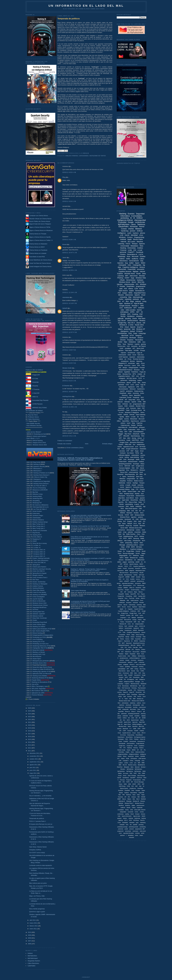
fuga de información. (127, 816)
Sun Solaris (130, 453)
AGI (129, 718)
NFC (120, 436)
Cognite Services (139, 609)
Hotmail (132, 415)
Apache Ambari (135, 720)
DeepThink (121, 637)
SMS (142, 306)
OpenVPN (133, 594)
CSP (120, 731)
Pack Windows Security (34, 425)
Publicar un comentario (65, 441)
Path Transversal (126, 688)
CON (136, 289)
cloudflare (128, 348)
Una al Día (35, 684)
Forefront (130, 481)
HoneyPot (138, 568)
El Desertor (66, 386)
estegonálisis (123, 812)
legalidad (127, 372)
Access (124, 607)
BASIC (141, 564)
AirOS (128, 720)
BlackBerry (123, 549)
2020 (30, 725)
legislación (131, 387)
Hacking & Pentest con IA (41, 473)
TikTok (137, 453)
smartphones (128, 630)
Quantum (132, 357)
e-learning (141, 662)
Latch (129, 233)
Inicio (87, 444)
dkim (129, 438)
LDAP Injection (123, 357)
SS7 (122, 652)
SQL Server (122, 321)
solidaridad (125, 716)
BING (131, 293)
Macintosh (129, 643)
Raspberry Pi (37, 539)
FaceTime (121, 590)
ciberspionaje (130, 530)
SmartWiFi (121, 410)
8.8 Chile (32, 379)
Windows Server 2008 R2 (138, 701)
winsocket (132, 837)
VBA (139, 797)
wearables (137, 716)
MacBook (142, 500)
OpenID (119, 778)
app (142, 453)
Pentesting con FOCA (39, 637)
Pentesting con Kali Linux (40, 644)
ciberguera (141, 660)
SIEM (130, 784)
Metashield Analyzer (124, 645)
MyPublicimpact (33, 958)
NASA (144, 771)
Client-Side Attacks (38, 590)
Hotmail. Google (121, 750)
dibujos (125, 368)
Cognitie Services (127, 733)
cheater (127, 660)
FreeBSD (126, 741)
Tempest (142, 483)
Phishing (120, 278)
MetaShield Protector (126, 370)
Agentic (134, 402)
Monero (141, 592)
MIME (143, 763)
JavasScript (131, 756)
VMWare (134, 656)
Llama (134, 365)
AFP (128, 669)
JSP (125, 592)
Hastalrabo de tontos (98, 156)
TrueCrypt (132, 598)
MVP (143, 491)
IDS (136, 511)
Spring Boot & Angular (39, 573)
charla (144, 383)
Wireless (142, 321)
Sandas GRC (142, 596)
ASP (121, 564)
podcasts (136, 299)
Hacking (123, 214)
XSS (125, 289)
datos (130, 393)
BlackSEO (137, 395)
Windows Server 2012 (39, 663)
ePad (131, 810)
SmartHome (131, 353)
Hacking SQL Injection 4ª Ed (41, 671)
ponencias (121, 829)
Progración (129, 780)
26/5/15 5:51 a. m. (69, 436)
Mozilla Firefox (140, 406)
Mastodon (129, 513)
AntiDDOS (138, 506)
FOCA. (131, 739)
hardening (125, 231)
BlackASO (141, 630)
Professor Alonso (33, 417)
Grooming (131, 568)
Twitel (128, 410)
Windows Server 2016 (40, 445)
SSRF (135, 596)
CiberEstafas (37, 518)
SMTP (130, 538)
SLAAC (138, 553)
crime (129, 624)
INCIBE (121, 679)
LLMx (120, 761)
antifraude (122, 603)
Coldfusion (133, 611)
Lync (135, 763)
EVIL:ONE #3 (38, 537)
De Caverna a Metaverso (40, 505)
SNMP (133, 577)
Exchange (139, 637)
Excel (134, 355)
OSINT (35, 541)
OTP (128, 451)
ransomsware (128, 628)
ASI (121, 720)
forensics (133, 408)
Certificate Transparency (133, 632)
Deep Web (132, 400)
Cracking (135, 314)
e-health (128, 485)
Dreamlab (32, 382)
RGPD (128, 782)
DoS (133, 511)
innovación (141, 269)
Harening (136, 748)
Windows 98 (136, 801)
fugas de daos (137, 816)
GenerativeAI (134, 261)
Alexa (131, 395)
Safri (140, 786)
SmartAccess (133, 788)
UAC (128, 346)
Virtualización (137, 541)
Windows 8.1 (134, 470)
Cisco (139, 534)
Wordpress (131, 316)
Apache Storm (127, 722)
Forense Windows (37, 695)
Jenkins (137, 756)
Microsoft (135, 256)
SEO (142, 397)
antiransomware (133, 462)
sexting (127, 457)
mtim (127, 825)
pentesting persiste (134, 827)
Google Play (122, 323)
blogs (132, 301)
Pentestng (134, 688)
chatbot (140, 374)
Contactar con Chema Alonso (39, 216)
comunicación (123, 662)
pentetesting (143, 827)
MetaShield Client (140, 571)
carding (141, 558)
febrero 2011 (34, 926)
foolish (120, 447)
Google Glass (133, 613)
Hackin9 (122, 615)
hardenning (137, 818)
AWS (127, 506)
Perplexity (136, 397)
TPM (123, 795)
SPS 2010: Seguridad (39, 689)
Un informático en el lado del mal (86, 6)
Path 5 (143, 430)
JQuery (125, 756)
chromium (133, 660)
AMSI (132, 669)
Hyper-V (120, 641)
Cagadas (130, 609)
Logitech (121, 763)
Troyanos (130, 340)
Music (124, 524)
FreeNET (130, 675)
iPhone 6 (132, 665)
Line (143, 682)
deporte (136, 543)
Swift (125, 697)
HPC (121, 748)
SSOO (128, 694)
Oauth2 (121, 444)
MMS (120, 765)
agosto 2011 (34, 765)
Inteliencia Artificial (140, 752)
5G (145, 562)
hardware (140, 280)
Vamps (138, 598)
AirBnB (135, 630)
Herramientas (131, 280)
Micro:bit (133, 645)
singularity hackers (124, 376)
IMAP (142, 677)
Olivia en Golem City (41, 477)
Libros (133, 224)
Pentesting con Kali (40, 434)
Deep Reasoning (130, 474)
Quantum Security (39, 466)
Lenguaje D (126, 761)
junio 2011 (33, 770)
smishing (137, 833)
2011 (30, 751)
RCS (135, 690)
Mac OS (125, 765)
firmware (137, 814)
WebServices (141, 656)
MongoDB (121, 594)
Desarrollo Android (38, 650)
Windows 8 (123, 325)
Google (131, 222)
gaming (143, 344)
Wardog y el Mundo (39, 652)
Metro (132, 767)
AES (144, 605)
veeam (141, 835)
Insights (127, 752)
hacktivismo (141, 389)
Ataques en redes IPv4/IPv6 (41, 669)
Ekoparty (32, 386)
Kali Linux (141, 355)
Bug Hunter (37, 462)
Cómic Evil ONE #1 (39, 571)
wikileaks (127, 402)
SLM (142, 494)
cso (135, 560)
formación (134, 227)
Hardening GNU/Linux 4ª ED (42, 646)
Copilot (119, 568)
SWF (136, 786)
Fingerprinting (139, 237)
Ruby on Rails (133, 502)
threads (131, 716)
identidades (125, 823)
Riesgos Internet (38, 575)
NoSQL (136, 575)
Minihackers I (37, 471)
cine (137, 376)
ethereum (133, 389)
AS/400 (144, 718)
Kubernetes (36, 513)
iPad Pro (142, 820)
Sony (126, 598)
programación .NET (139, 404)
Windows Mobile (140, 515)
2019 (30, 728)
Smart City (129, 526)
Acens (129, 607)
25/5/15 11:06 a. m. (70, 407)
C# (125, 609)
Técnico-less (121, 346)
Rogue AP (121, 577)
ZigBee (133, 805)
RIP (132, 782)
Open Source (123, 291)
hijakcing (121, 820)
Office (119, 344)
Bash (120, 585)
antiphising (133, 703)
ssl (125, 359)
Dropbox (130, 521)
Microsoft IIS (128, 620)
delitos (119, 562)
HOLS (144, 639)
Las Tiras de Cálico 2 (40, 509)
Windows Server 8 (139, 803)
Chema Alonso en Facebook (38, 250)
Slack (138, 654)
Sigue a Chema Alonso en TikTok (40, 227)
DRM (131, 673)
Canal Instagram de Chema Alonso (40, 267)
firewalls (142, 603)
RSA (143, 436)
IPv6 (119, 293)
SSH (126, 432)
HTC (124, 748)
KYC (118, 759)
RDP (132, 451)
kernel (121, 457)
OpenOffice (126, 421)
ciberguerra (125, 331)
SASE (125, 784)
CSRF (120, 460)
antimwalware (125, 703)
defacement (141, 560)
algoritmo (134, 517)
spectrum (122, 835)
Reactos (138, 650)
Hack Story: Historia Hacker (38, 847)
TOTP (140, 378)
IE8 (133, 615)
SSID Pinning (122, 786)
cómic (137, 385)
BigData (136, 271)
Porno (120, 553)
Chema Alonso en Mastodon (36, 244)
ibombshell (128, 519)
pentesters (129, 391)
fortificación (128, 308)
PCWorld (139, 331)
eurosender (130, 812)
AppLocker (135, 722)
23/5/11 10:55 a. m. (70, 270)
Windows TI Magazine (132, 412)
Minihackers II (38, 469)
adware (120, 372)
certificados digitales (124, 455)
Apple (129, 239)
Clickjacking (122, 511)
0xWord (30, 953)
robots (121, 359)
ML (144, 410)
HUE (130, 677)
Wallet (127, 558)
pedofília (135, 825)
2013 (30, 745)
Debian (133, 425)
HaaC (140, 521)
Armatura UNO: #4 (39, 550)
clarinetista (66, 297)
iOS (135, 250)
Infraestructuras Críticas (40, 605)
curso (132, 385)
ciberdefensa (129, 560)
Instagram (122, 378)
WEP (134, 699)
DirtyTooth (136, 434)
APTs (119, 607)
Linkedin (132, 406)
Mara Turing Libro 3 (39, 524)
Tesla (143, 577)
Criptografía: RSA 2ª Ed (40, 648)
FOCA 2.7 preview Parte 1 (37, 821)
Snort (133, 790)
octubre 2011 (34, 759)
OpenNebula (126, 778)
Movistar (142, 276)
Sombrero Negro (38, 516)
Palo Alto (135, 647)
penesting (141, 825)
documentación (123, 389)
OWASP (130, 524)
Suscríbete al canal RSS (37, 257)
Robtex (143, 650)
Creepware (122, 635)
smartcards (134, 667)
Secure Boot (136, 652)
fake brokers (133, 709)
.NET (138, 312)
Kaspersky (142, 641)
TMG (119, 795)
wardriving (131, 562)
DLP (124, 521)
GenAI (127, 235)
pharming (143, 714)
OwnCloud (139, 778)
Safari (140, 502)
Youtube (122, 286)
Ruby (121, 432)
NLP (144, 686)
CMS (140, 509)
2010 (30, 932)
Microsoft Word (134, 573)
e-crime (131, 325)
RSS (143, 400)
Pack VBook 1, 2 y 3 (33, 438)
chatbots (141, 462)
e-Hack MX (33, 393)
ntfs (131, 825)
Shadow (121, 654)
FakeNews (135, 372)
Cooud (134, 733)
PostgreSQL (121, 596)
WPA (143, 622)
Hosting (128, 615)
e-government (142, 707)
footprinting (132, 380)
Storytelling (36, 501)
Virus (128, 470)
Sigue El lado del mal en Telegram (38, 224)
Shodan (123, 314)
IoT (123, 301)
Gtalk (132, 639)
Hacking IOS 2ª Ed (38, 642)
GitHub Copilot (132, 491)
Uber (129, 656)
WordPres (128, 805)
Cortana (120, 588)
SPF (120, 438)
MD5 (139, 763)
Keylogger (138, 682)
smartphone (125, 361)
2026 (30, 708)
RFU (124, 782)
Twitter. (143, 795)
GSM (126, 406)
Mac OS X (131, 323)
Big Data (35, 492)
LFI (144, 511)
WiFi (127, 276)
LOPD (134, 383)
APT (134, 348)
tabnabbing (131, 835)
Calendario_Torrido (125, 397)
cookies (138, 530)
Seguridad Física (140, 293)
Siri (130, 404)
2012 (30, 748)
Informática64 (133, 427)
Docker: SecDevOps (39, 582)
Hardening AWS (38, 498)
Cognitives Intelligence (137, 549)
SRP (143, 784)
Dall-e (136, 673)
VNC (130, 699)
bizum (144, 703)
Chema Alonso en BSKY (35, 247)
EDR (144, 588)
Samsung (136, 538)
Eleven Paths (138, 239)
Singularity (133, 654)
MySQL (123, 316)
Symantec (130, 697)
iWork (121, 581)
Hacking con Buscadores (40, 682)
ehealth (134, 485)
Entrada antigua (107, 444)
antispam (142, 427)
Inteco (132, 752)
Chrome (123, 340)
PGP (138, 430)
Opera (124, 477)
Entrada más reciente (64, 444)
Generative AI (140, 291)
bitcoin (134, 282)
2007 (30, 941)
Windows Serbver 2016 (125, 701)
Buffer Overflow (131, 534)
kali (144, 323)
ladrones (120, 605)
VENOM (143, 797)
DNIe (123, 449)
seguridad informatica (128, 833)
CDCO (126, 566)
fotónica (121, 626)
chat (127, 408)
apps (138, 363)
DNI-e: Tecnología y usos (40, 686)
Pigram (143, 594)
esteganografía (133, 368)
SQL (139, 622)
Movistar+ (137, 370)
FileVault (136, 739)
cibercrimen (134, 276)
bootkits (132, 579)
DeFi (133, 466)
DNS (119, 301)
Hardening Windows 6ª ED (40, 678)
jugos (137, 823)
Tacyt (124, 344)
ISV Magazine (131, 679)
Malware (139, 229)
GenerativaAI (122, 744)
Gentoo (127, 639)
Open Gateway (141, 415)
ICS (144, 521)
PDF (139, 365)
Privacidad (122, 222)
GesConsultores (131, 744)
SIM (137, 468)
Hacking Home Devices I (41, 484)
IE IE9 (142, 289)
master (120, 532)
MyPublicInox (130, 771)
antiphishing (141, 444)
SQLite (142, 468)
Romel (64, 244)
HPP (144, 613)
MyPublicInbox (32, 956)
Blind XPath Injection (131, 509)
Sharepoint (122, 496)
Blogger (121, 434)
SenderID (121, 526)
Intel (139, 491)
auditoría (135, 259)
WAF (132, 515)
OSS (139, 773)
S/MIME (127, 577)
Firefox (121, 299)
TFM (135, 697)
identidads (132, 823)
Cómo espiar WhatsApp (78, 591)
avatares (141, 517)
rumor (120, 833)
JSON (137, 615)
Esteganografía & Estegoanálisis (43, 635)
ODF (133, 376)
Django (127, 637)
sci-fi (137, 447)
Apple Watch (142, 607)
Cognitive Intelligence (130, 267)
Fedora (122, 639)
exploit (131, 291)
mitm (129, 265)
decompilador (128, 707)
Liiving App (137, 761)
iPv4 (122, 327)
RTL (133, 650)
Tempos (135, 244)
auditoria (139, 703)
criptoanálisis (135, 455)
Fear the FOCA (33, 415)
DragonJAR (33, 375)
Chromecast (126, 673)
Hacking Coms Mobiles (40, 676)
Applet (121, 609)
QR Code (142, 575)
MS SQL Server (132, 378)
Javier (64, 258)
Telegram (138, 336)
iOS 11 (126, 820)
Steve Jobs (139, 477)
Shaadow (143, 652)
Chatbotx (142, 731)
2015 (30, 739)
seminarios (138, 583)
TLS (130, 556)
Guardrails (138, 639)
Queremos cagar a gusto (37, 912)
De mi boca (123, 735)
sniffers (120, 430)
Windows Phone (125, 517)
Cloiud (119, 733)
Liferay (132, 761)
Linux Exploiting (37, 639)
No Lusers (131, 242)
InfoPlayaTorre (67, 396)
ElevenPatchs (129, 737)
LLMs (130, 250)
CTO (134, 585)
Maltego (134, 618)
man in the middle (141, 665)
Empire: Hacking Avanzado (41, 558)
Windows (122, 237)
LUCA (141, 254)
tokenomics (129, 295)
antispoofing (129, 543)
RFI (144, 524)
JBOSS (136, 641)
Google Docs (122, 746)
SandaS (138, 577)
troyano (120, 406)
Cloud (127, 327)
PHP (141, 314)
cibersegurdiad (136, 705)
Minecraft (137, 767)
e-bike (136, 662)
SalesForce (128, 652)
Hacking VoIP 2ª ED (39, 654)
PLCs (135, 524)
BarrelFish (135, 726)
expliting (127, 814)
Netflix (138, 460)
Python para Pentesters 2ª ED (42, 629)
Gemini (139, 310)
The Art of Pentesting (39, 488)
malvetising (143, 823)
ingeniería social (128, 447)
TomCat (139, 697)
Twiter (138, 795)
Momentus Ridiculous (137, 442)
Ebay (144, 673)
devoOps (135, 707)
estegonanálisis (139, 624)
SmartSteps (134, 694)
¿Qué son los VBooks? (34, 432)
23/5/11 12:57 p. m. (70, 332)
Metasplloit (127, 767)
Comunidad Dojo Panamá (37, 400)
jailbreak (121, 318)
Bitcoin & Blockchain (39, 601)
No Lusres (126, 773)
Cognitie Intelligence (123, 611)
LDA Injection (134, 759)
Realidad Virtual (129, 494)
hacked (132, 331)
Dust (138, 400)
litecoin (125, 605)
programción (120, 831)
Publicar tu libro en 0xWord (34, 370)
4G (133, 519)
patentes (130, 532)
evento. (137, 812)
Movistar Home (130, 274)
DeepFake (138, 588)
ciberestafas (141, 357)
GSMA (124, 491)
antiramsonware (140, 805)
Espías (133, 637)
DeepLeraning (131, 735)
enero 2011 (33, 929)
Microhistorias (37, 656)
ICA (121, 538)
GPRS (132, 312)
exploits (137, 344)
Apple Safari (125, 500)
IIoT (138, 750)
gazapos (119, 818)
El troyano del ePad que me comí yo (41, 824)
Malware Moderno (38, 520)
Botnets (132, 361)
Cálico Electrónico (34, 419)
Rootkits (136, 513)
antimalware (124, 312)
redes (128, 259)
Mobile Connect (139, 481)
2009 (30, 935)
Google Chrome (125, 306)
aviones (122, 660)
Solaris (143, 790)
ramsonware (128, 831)
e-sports (137, 504)
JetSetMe (143, 756)
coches (122, 485)
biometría (134, 346)
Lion (120, 524)
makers (140, 380)
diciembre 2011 (35, 753)
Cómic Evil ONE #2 (39, 562)
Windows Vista (141, 278)
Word (119, 703)
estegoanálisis (131, 479)
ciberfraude (128, 705)
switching (139, 605)
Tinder (142, 556)
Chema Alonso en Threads (36, 234)
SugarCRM (141, 793)
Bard (139, 408)
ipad (121, 289)
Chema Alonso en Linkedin (36, 253)
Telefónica (141, 224)
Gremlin (138, 551)
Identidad (134, 235)
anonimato (131, 363)
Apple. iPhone (127, 724)
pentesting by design (122, 827)
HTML (140, 402)
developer (133, 338)
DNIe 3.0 (132, 588)
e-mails (133, 417)
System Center (122, 656)
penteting (127, 667)
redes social (143, 831)
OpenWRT (133, 778)
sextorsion (121, 506)
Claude (142, 376)
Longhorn (127, 684)
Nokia (119, 688)
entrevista (140, 485)
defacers (130, 662)
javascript (127, 329)
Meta (141, 474)
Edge (133, 489)
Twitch (126, 699)
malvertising (132, 605)
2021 (30, 722)
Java (144, 342)
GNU (135, 521)
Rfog (64, 177)
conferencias (140, 222)
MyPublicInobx (134, 686)
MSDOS (123, 513)
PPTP (125, 538)
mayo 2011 (33, 773)
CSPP (142, 440)
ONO (131, 773)
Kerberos (130, 592)
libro (127, 301)
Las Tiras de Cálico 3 (40, 486)
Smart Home (123, 462)
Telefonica (136, 556)
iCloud (143, 579)
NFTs (134, 374)
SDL (144, 692)
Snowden (138, 790)
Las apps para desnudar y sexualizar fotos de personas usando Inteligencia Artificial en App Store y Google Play (91, 516)
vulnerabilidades (138, 432)
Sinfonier (125, 404)
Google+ (127, 590)
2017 (30, 734)
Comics (130, 237)
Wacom (124, 799)
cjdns (143, 705)
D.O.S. (121, 466)
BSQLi (143, 464)
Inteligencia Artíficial (123, 754)
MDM (126, 571)
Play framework (142, 688)
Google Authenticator (132, 449)
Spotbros (127, 793)
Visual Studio (130, 496)
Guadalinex (141, 746)
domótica (120, 519)
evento (122, 487)
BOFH (133, 547)
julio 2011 (33, 767)
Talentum (130, 344)
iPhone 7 (134, 712)
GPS (129, 314)
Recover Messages (129, 553)
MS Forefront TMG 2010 (39, 691)
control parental (133, 472)
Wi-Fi (143, 541)
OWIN (143, 773)
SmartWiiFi (127, 790)
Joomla (126, 419)
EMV (139, 611)
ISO (141, 750)
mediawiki (122, 825)
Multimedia (122, 483)
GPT (135, 308)
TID (143, 370)
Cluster (35, 620)
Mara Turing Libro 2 (39, 526)
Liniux (143, 761)
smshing (141, 667)
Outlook (129, 483)
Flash (125, 675)
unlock (137, 835)
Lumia (131, 763)
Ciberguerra (37, 479)
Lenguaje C (123, 618)
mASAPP (127, 581)
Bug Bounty (36, 533)
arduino (123, 423)
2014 (30, 742)
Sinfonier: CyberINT (39, 614)
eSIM (120, 709)
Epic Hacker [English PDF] (41, 631)
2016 (30, 737)
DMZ (128, 511)
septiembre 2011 (35, 762)
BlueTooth (125, 336)
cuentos (143, 455)
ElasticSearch (121, 737)
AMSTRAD (135, 440)
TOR (143, 365)
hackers (136, 233)
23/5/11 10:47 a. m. (70, 253)
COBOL (142, 671)
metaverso (132, 342)
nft (144, 374)
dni (133, 624)
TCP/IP (127, 515)
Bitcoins (121, 295)
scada (128, 440)
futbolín (143, 816)
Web (134, 799)
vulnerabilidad (122, 669)
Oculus (120, 776)
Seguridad (122, 470)
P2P (143, 408)
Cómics (123, 254)
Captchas (139, 423)
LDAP (121, 348)
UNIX (120, 579)
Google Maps (130, 551)
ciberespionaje (138, 297)
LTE (119, 643)
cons (121, 308)
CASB (135, 729)
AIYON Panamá (34, 404)
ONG (133, 468)
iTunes (119, 823)
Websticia (122, 479)
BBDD (144, 583)
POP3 (130, 647)
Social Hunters (37, 511)
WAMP (119, 799)
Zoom (142, 600)
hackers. (125, 818)
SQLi (119, 404)
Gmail (142, 299)
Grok (140, 613)
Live (129, 618)
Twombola (120, 797)
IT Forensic (33, 389)
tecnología (136, 464)
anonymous (122, 530)
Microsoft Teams (124, 573)
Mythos (139, 645)
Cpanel (143, 632)
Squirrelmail (141, 694)
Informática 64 (123, 427)
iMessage (122, 545)
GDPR (143, 434)
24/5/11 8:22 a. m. (69, 381)
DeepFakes (131, 286)
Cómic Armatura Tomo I (40, 577)
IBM (144, 402)
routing (121, 630)
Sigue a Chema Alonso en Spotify (40, 237)
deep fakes (122, 498)
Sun (134, 444)
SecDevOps (131, 477)
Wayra (120, 329)
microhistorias (122, 333)
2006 (30, 944)
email (143, 530)
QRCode (128, 650)
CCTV (120, 632)
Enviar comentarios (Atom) (75, 448)
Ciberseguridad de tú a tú (40, 507)
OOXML (136, 350)
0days (123, 547)
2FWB (128, 547)
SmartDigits (140, 788)
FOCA (128, 244)
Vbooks (121, 504)
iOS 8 (130, 820)
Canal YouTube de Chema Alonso (40, 263)
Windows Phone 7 (129, 803)
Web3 (143, 263)
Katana (123, 759)
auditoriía (123, 808)
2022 (30, 719)
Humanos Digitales (125, 468)
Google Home (140, 466)
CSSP (124, 731)
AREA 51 (32, 397)
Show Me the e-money (40, 543)
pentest (133, 231)
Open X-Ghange (132, 776)
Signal (127, 654)
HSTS (136, 536)
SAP (118, 652)
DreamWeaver (139, 735)
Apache (137, 295)
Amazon (140, 338)
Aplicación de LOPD (38, 693)
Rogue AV (125, 692)
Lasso (141, 615)
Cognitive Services (125, 271)
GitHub (126, 415)
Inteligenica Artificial (134, 754)
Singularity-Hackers (34, 961)
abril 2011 (33, 920)
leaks (137, 498)
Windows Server (125, 282)
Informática (121, 752)
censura (121, 560)
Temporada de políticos (37, 818)
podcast (138, 301)
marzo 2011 (34, 923)
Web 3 (138, 799)
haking (143, 709)
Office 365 (128, 444)
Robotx (121, 784)
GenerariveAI (133, 741)
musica (122, 667)
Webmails (121, 408)
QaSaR (65, 308)
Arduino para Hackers (39, 567)
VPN (138, 387)
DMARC (126, 588)
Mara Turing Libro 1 (39, 528)
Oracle (135, 318)
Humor (142, 227)
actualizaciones (124, 658)
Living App (142, 333)
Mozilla (121, 575)
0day (133, 423)
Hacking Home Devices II (41, 475)
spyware (142, 498)
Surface (120, 697)
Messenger (131, 460)
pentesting (125, 218)
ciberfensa (122, 705)
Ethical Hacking (38, 441)
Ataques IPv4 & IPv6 (39, 443)
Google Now (130, 746)
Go (124, 551)
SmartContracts (133, 321)
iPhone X (139, 712)
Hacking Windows (38, 588)
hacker (120, 415)
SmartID (136, 526)
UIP (125, 797)
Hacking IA (37, 464)
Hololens (141, 748)
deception (129, 603)
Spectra (142, 244)
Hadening (129, 748)
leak (133, 329)
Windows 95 (123, 624)
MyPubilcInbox (128, 575)
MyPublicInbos (138, 769)
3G (138, 417)
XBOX (127, 417)
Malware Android (38, 616)
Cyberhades (31, 966)
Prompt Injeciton (137, 780)
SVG (133, 786)
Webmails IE (122, 801)
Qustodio (130, 690)
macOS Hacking (38, 599)
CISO (142, 457)
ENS (125, 430)
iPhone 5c (127, 712)
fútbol (141, 543)
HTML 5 (143, 590)
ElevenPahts (134, 500)
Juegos (125, 293)
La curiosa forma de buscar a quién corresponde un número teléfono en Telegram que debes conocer (90, 548)
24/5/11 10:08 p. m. (70, 392)
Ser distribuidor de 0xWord (34, 411)
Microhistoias (125, 686)
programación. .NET (140, 829)
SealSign (135, 483)
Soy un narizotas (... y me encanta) (40, 796)
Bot (124, 534)
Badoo (129, 726)
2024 (30, 714)
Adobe (132, 506)
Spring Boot (36, 565)
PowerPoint (121, 650)
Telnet (134, 795)
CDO (127, 385)
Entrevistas (132, 248)
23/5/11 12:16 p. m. (70, 303)
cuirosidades (121, 810)
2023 (30, 717)
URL (129, 797)
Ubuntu (139, 323)
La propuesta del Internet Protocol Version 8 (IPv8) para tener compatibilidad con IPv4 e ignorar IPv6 (90, 602)
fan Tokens (142, 346)
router (142, 628)
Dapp (133, 635)
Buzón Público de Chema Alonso (40, 221)
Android (123, 239)
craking (134, 808)
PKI (126, 502)
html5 (142, 504)
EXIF (140, 673)
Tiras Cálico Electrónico (41, 560)
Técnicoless (139, 340)
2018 (30, 731)
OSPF (135, 773)
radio (139, 342)
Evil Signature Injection (140, 737)
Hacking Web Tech (38, 612)
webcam (120, 402)
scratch (142, 545)
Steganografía (123, 556)
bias (125, 438)
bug (126, 263)
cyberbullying (129, 504)
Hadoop (142, 536)
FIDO (127, 739)
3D (137, 479)
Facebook (140, 252)
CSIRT (144, 729)
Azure (143, 363)
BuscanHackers (127, 585)
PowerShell (132, 269)
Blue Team (128, 434)
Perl (138, 594)
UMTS (121, 558)
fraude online (139, 325)
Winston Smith (67, 368)
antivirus (143, 421)
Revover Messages (139, 782)
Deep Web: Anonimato (40, 618)
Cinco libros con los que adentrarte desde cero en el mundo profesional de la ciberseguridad (90, 538)
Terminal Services (138, 359)
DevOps (140, 425)
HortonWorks (136, 677)
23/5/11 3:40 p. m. (69, 350)
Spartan (121, 793)
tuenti (129, 423)
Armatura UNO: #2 (39, 554)
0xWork (119, 718)
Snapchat (121, 598)
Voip (142, 387)
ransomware (121, 383)
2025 (30, 711)
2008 (30, 938)
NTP (143, 645)
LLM (122, 235)
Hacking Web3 (37, 496)
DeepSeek (123, 393)
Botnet (129, 383)
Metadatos (134, 246)
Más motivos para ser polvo (38, 883)
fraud (139, 709)
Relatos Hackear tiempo (40, 522)
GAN (125, 460)
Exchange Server (136, 410)
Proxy (129, 359)
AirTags (136, 669)
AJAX (133, 718)
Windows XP (141, 329)
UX (124, 579)
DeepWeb (123, 481)
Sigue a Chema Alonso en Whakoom (41, 230)
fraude (138, 274)
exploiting (128, 299)
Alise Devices (122, 671)
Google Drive (125, 613)
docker (120, 342)
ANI (137, 718)
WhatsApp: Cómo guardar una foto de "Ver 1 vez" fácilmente (90, 526)
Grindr (136, 746)
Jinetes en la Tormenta (40, 531)
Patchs (140, 620)
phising (119, 716)
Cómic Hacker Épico (39, 624)
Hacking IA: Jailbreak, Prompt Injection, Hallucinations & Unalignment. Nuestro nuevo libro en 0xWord (80, 459)
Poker (141, 647)
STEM (128, 786)
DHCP (128, 635)
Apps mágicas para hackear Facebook (83, 612)
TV (144, 502)
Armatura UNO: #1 (39, 556)
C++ (130, 729)
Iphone (143, 233)
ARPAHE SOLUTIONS (36, 408)
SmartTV (140, 327)
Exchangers (121, 739)
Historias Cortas (38, 494)
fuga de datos (139, 303)
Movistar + (135, 306)
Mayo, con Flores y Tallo (37, 896)
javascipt (131, 626)
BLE (119, 449)
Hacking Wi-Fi (37, 535)
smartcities (138, 532)
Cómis (139, 733)
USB (130, 432)
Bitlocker (120, 566)
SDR (135, 622)
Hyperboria (127, 641)
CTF (130, 566)
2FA (137, 284)
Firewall (142, 368)
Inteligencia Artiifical (129, 682)
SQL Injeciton (122, 694)
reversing (136, 393)
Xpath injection (135, 600)
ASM (137, 519)
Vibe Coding (128, 541)
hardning (144, 818)
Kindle (128, 759)
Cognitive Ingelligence (139, 566)
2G (142, 562)
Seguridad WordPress (39, 607)
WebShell (143, 799)
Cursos (124, 229)
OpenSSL (121, 502)
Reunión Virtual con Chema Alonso (40, 219)
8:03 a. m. (86, 153)
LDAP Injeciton (142, 759)
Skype (137, 451)
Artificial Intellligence (137, 724)
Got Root (35, 609)
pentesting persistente (125, 464)
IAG (121, 592)
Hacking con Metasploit (40, 584)
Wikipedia (123, 600)
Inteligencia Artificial (125, 220)
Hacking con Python (39, 627)
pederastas (124, 714)
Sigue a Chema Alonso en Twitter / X (41, 240)
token (129, 355)
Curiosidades (84, 156)
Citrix (130, 333)
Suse (143, 654)
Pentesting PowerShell (40, 622)
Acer (124, 720)
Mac (139, 383)
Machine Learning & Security (42, 569)
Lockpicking (120, 684)
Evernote (120, 675)
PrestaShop (129, 596)
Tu (122, 699)
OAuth (143, 460)
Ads (119, 500)
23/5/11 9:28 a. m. (69, 240)
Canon (120, 673)
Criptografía (137, 265)
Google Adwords (140, 744)
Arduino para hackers (39, 436)
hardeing (131, 818)
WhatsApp (121, 256)
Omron (125, 776)
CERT (139, 729)
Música (142, 267)
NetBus (120, 773)
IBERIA (134, 750)
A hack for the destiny (39, 592)
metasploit (122, 265)
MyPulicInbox (138, 771)
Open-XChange (141, 776)
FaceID (125, 568)
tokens (131, 289)
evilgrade (126, 665)
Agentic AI (129, 487)
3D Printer (142, 447)
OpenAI (133, 327)
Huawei (129, 750)
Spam (137, 263)
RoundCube (139, 692)
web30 (138, 562)
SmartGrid (121, 790)
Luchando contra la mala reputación (41, 865)
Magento (132, 571)
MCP (123, 643)
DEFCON (127, 466)
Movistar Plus (127, 374)
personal (123, 252)
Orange (134, 620)
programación (141, 286)
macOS (122, 391)
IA (134, 218)
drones (140, 438)
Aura (129, 256)
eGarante (135, 603)
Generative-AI (132, 254)
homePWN (121, 712)
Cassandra (130, 731)
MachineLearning (135, 684)
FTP (137, 489)
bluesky (128, 808)
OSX (122, 647)
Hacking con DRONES (40, 595)
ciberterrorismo (140, 496)
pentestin (133, 581)
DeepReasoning (128, 536)
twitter (131, 263)
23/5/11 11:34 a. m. (70, 292)
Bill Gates (139, 547)
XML (128, 600)
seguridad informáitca (128, 583)
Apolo (128, 671)
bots (120, 368)
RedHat (137, 494)
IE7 (140, 511)
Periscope (122, 780)
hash (126, 626)
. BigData (143, 716)
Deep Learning (140, 635)
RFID (121, 494)
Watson (129, 799)
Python (122, 259)
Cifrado (122, 280)
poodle (126, 829)
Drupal (120, 551)
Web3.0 (143, 598)
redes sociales (131, 310)
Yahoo (142, 412)
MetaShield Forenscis (139, 643)
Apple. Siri (120, 724)
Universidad (125, 246)
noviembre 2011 (35, 756)
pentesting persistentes (134, 714)
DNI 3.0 (143, 733)
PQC (140, 524)
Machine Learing (132, 765)
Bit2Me (121, 365)
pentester (121, 385)
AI (131, 218)
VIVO (127, 579)
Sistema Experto (124, 788)
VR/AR (121, 400)
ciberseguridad (140, 220)
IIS (142, 312)
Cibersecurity (141, 585)
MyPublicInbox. (121, 771)
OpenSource (135, 421)
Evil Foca (127, 365)
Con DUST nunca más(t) (37, 853)
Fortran (120, 741)
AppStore (135, 607)
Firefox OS (142, 739)
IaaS (137, 679)
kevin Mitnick (130, 498)
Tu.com (121, 412)
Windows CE (140, 699)
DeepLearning (139, 391)
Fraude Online (36, 680)
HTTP (132, 336)
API (126, 400)
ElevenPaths (124, 227)
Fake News (129, 350)
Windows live (134, 558)
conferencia (124, 338)
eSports (120, 665)
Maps (136, 592)
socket (143, 833)
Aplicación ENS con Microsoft (42, 674)
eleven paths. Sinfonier (140, 810)
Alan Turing (143, 669)
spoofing (128, 318)
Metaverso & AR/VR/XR (40, 490)
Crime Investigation (39, 597)
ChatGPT (131, 252)
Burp (138, 671)
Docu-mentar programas (37, 909)
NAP (140, 686)
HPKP (126, 677)
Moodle (141, 573)
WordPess (121, 805)
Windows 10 (128, 303)
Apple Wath (142, 722)
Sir (144, 786)
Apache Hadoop (134, 564)
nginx (136, 626)
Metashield (134, 419)
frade (119, 816)
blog (130, 297)
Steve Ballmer (134, 793)
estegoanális (125, 709)
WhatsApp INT (37, 503)
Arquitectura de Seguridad (42, 481)
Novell (144, 551)
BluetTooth (125, 729)
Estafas (143, 256)
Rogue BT (132, 692)
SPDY (139, 784)
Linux (141, 235)
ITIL (145, 750)
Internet (123, 242)
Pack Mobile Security (33, 423)
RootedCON (129, 622)
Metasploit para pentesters (43, 661)
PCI (126, 647)
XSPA (122, 543)
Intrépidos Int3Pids (35, 850)
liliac (119, 714)
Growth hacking (135, 590)
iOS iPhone (136, 820)
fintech (132, 814)
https (125, 342)
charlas (131, 229)
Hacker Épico (37, 659)
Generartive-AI (141, 741)
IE (132, 641)
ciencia (138, 579)
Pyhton (122, 622)
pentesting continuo (132, 545)
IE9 (137, 474)
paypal (125, 562)
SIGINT (134, 784)
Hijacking (139, 361)
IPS (125, 679)
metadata (139, 316)
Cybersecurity (125, 425)
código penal (120, 707)
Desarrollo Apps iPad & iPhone (42, 667)
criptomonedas (129, 284)
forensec (143, 814)
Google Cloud (124, 442)
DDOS (142, 479)
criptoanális (140, 808)
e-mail (140, 250)
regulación (136, 628)
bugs (133, 278)
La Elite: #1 (37, 545)
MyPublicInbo (130, 769)
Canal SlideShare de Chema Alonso (41, 260)
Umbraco (134, 797)
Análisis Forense (38, 586)
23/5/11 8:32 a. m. (69, 172)
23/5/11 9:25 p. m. (69, 363)
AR (140, 718)
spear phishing (134, 457)
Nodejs (127, 594)
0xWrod (125, 718)
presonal (132, 829)
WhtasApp (129, 801)
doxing (134, 438)
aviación (143, 658)
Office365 (126, 436)
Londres (126, 763)
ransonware (135, 831)
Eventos (131, 214)
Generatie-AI (137, 675)
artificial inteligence (135, 658)
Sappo (143, 553)
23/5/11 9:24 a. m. (69, 201)
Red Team (36, 580)
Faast (135, 333)
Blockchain (123, 269)
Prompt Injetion (123, 690)
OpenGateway (135, 436)
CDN (124, 632)
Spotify (122, 417)
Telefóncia (129, 795)
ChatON (136, 731)
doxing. (127, 810)
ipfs (144, 712)
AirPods (126, 564)
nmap (125, 532)
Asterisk (133, 671)
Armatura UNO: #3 (39, 552)
